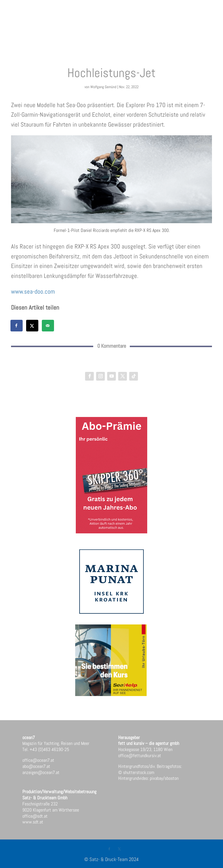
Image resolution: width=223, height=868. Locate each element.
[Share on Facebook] (17, 326)
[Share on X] (33, 326)
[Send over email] (48, 326)
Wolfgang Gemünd (103, 87)
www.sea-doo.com (33, 291)
